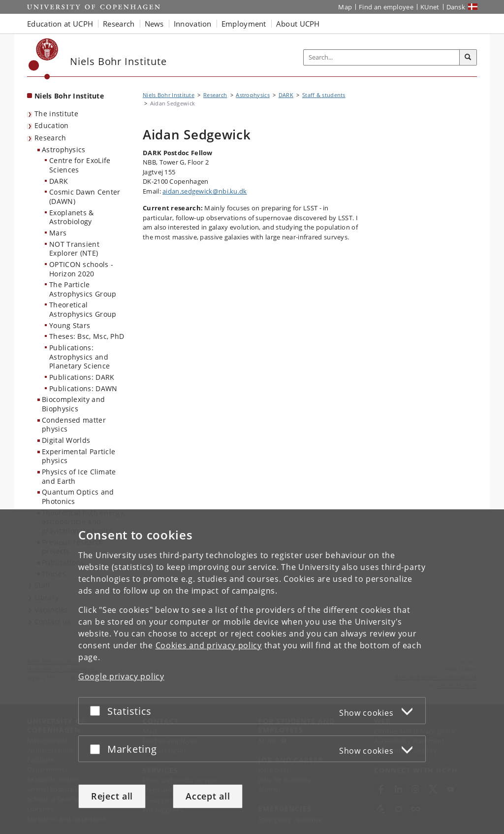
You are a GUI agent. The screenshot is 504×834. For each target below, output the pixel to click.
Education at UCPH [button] (60, 24)
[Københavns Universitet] (44, 59)
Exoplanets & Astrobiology (72, 217)
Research (50, 138)
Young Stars (70, 325)
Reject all (112, 796)
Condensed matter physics (74, 425)
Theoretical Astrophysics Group (83, 309)
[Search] (468, 58)
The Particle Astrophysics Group (83, 289)
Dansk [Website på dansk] (456, 7)
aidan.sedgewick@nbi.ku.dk (205, 191)
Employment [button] (244, 24)
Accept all (208, 796)
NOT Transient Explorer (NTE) (74, 249)
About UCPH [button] (298, 24)
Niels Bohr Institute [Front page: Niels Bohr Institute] (69, 96)
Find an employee (386, 7)
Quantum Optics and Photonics (78, 497)
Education (52, 125)
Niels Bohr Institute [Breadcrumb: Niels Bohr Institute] (169, 95)
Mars (58, 233)
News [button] (154, 24)
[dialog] (252, 672)
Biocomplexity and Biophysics (73, 404)
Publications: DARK (82, 377)
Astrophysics (64, 150)
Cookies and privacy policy (209, 645)
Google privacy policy (121, 676)
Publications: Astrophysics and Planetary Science (79, 357)
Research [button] (119, 24)
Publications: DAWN (83, 388)
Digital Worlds (66, 440)
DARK (59, 181)
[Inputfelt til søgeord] (382, 57)
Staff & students (324, 95)
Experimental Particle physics (79, 456)
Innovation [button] (193, 24)
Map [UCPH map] (345, 7)
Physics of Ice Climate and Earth (79, 476)
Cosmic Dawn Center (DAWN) (85, 197)
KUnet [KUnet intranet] (430, 7)
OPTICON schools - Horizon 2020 (81, 269)
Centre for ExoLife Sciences (80, 165)
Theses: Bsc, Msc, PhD (87, 336)
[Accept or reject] (97, 711)
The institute (56, 114)
